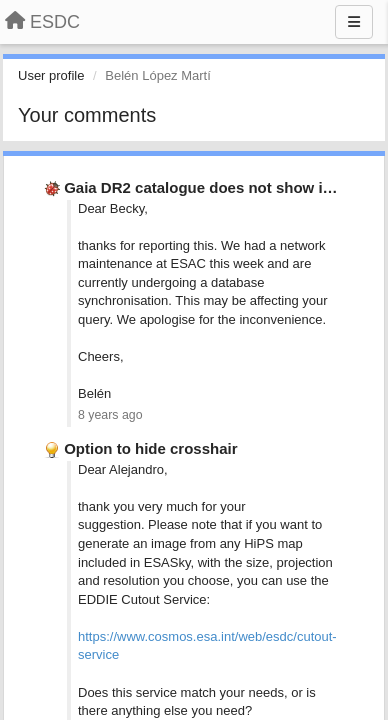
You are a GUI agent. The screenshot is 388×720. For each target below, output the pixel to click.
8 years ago (110, 415)
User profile (51, 75)
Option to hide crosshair (150, 448)
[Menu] (354, 22)
